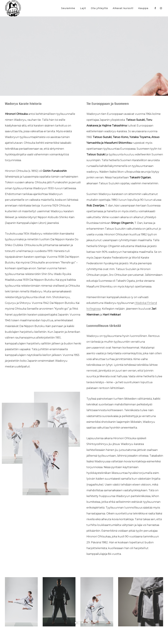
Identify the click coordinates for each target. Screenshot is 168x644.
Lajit (83, 8)
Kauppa (143, 8)
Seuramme (68, 8)
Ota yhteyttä (99, 8)
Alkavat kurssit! (123, 8)
